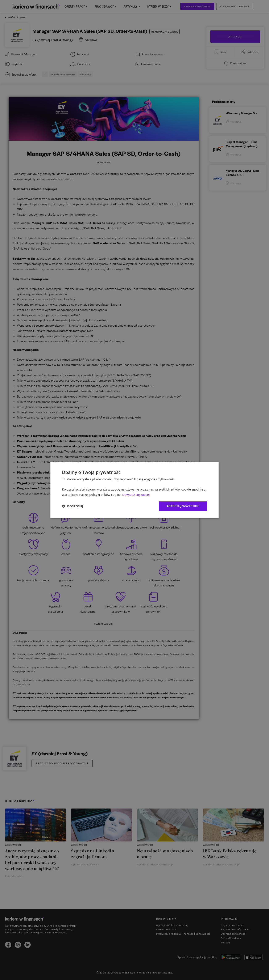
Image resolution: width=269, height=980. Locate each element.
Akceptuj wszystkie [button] (183, 506)
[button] (73, 506)
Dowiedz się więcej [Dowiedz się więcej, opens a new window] (136, 495)
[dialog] (134, 490)
